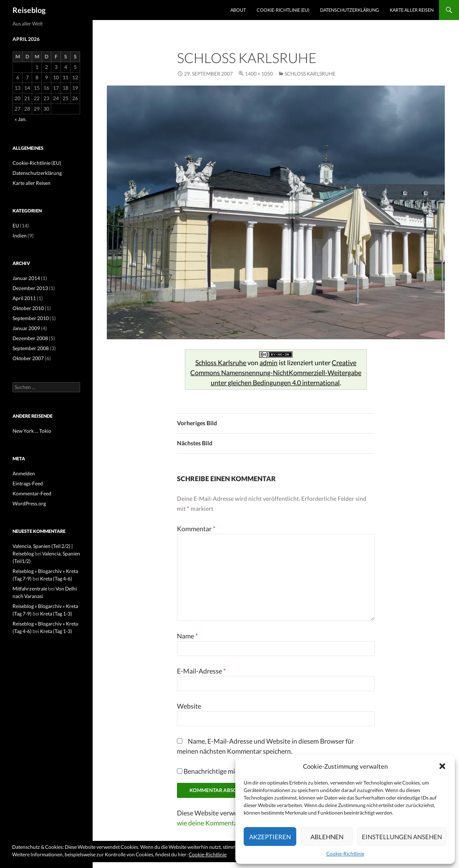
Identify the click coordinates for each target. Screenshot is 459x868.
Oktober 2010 (28, 308)
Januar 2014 (26, 278)
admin (269, 362)
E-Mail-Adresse (201, 671)
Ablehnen (327, 837)
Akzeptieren (270, 837)
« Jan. (21, 119)
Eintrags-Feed (28, 483)
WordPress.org (29, 503)
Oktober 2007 (28, 358)
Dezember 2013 (30, 288)
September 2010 (31, 318)
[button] (442, 766)
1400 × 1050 (259, 74)
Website (189, 706)
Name (187, 636)
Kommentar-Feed (32, 493)
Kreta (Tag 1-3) (56, 614)
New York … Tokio (32, 431)
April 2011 (24, 298)
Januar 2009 (26, 328)
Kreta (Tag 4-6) (56, 579)
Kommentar (196, 529)
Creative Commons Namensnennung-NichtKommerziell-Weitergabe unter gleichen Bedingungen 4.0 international (276, 372)
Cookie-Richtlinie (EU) (283, 10)
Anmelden (24, 473)
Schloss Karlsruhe (310, 74)
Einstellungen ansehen (402, 837)
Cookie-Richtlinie (345, 854)
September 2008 (31, 348)
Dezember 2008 (30, 338)
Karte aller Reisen (412, 10)
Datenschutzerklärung (349, 10)
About (238, 10)
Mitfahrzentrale (30, 589)
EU (16, 226)
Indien (20, 236)
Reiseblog (29, 10)
